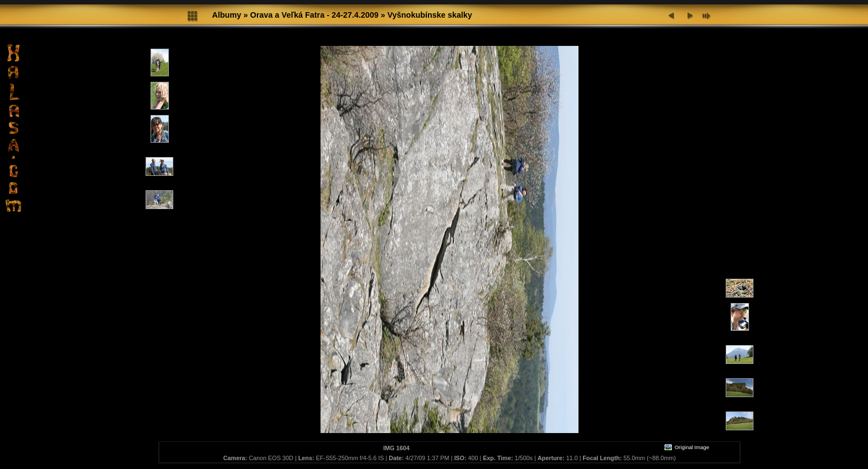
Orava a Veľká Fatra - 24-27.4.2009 (314, 15)
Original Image (686, 447)
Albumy (227, 15)
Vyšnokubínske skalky (430, 15)
